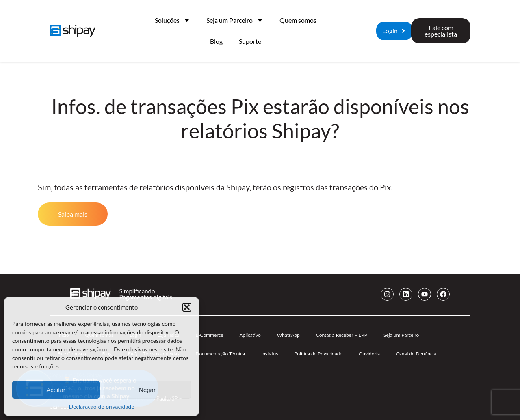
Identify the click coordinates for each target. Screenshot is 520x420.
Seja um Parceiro (235, 20)
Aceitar (56, 390)
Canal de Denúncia (416, 354)
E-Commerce (209, 335)
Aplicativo (250, 335)
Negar (147, 390)
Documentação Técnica (220, 354)
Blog (216, 41)
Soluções (172, 20)
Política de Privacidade (318, 354)
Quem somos (298, 20)
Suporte (250, 41)
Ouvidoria (369, 354)
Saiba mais (73, 214)
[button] (187, 307)
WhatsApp (288, 335)
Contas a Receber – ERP (342, 335)
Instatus (270, 354)
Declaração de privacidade (101, 406)
